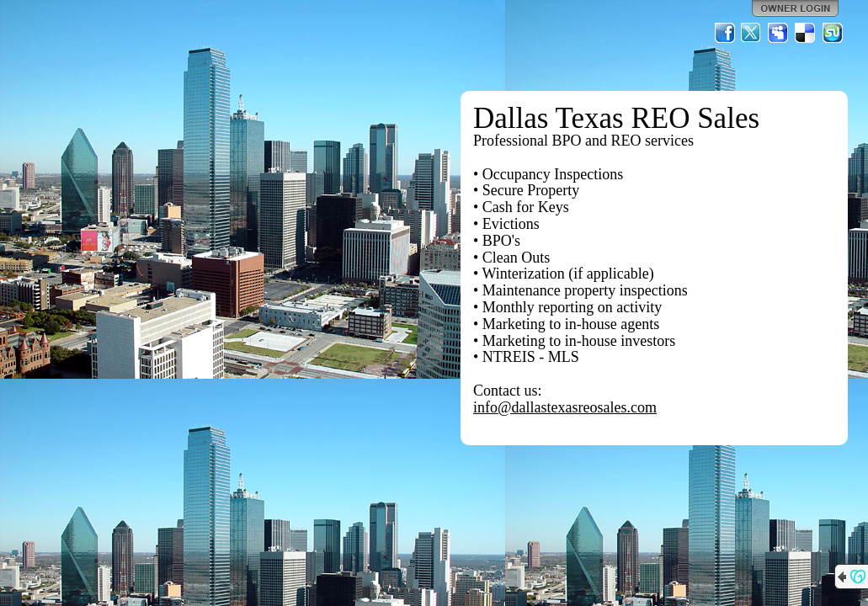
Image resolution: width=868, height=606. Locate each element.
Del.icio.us (806, 33)
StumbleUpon (833, 33)
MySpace (779, 33)
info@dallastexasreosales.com (565, 407)
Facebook (725, 33)
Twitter (752, 33)
